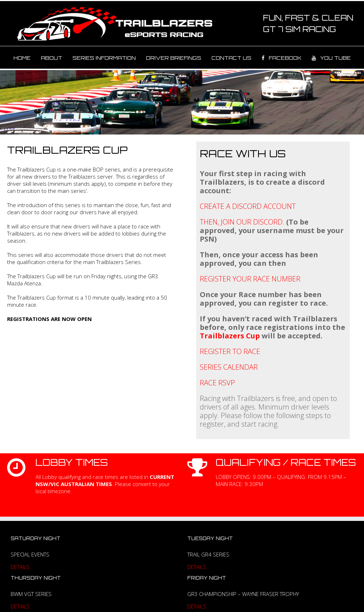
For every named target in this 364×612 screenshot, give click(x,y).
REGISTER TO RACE (230, 351)
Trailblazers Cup (230, 336)
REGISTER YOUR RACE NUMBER (250, 279)
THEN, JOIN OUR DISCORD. (242, 222)
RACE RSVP (217, 383)
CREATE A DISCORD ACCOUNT (248, 206)
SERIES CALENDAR (229, 367)
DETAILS (20, 567)
